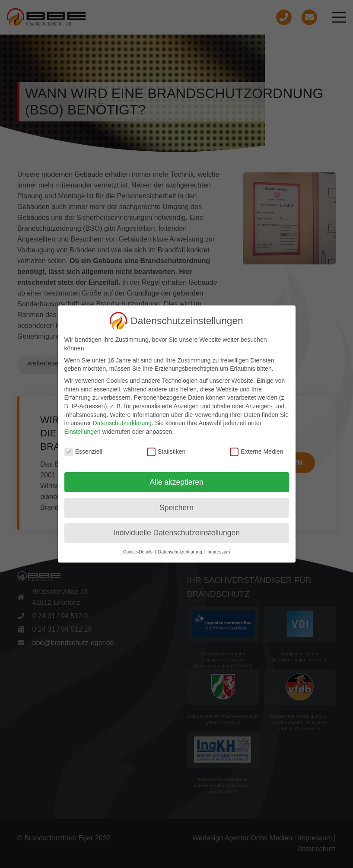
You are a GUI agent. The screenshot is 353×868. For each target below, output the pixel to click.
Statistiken (166, 452)
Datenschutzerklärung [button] (181, 552)
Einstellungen (83, 432)
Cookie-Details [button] (138, 552)
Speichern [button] (176, 508)
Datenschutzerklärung (122, 423)
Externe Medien (256, 452)
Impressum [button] (219, 552)
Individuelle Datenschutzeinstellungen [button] (176, 533)
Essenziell (83, 452)
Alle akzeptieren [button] (176, 482)
